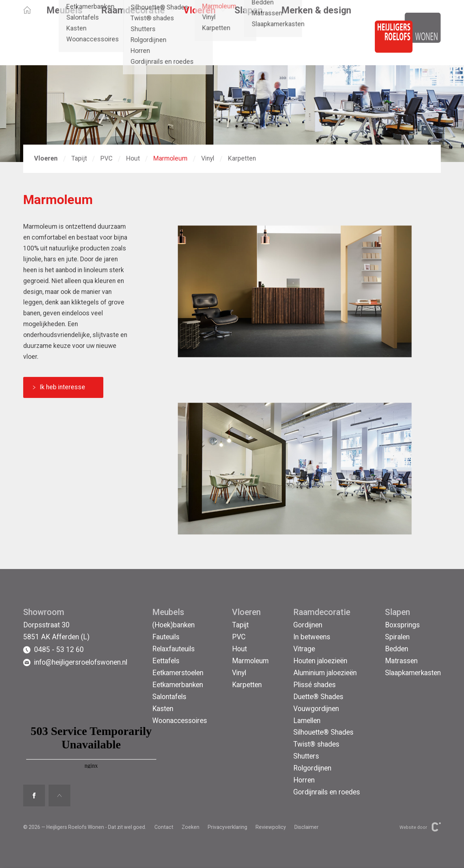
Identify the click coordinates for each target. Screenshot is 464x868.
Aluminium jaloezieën (325, 673)
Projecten (154, 21)
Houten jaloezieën (320, 661)
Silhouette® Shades (323, 732)
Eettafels (166, 661)
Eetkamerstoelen (178, 673)
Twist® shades (316, 744)
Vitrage (304, 649)
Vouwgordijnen (316, 709)
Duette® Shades (318, 697)
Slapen (249, 41)
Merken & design (316, 41)
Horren (304, 780)
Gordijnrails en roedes (327, 792)
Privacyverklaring (227, 827)
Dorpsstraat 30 (46, 625)
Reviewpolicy (271, 827)
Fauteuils (166, 637)
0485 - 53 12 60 (53, 650)
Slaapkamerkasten (413, 673)
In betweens (312, 637)
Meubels (65, 41)
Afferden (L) (282, 21)
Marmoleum (170, 158)
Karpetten (242, 158)
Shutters (306, 756)
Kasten (163, 709)
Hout (133, 158)
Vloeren (200, 41)
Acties (70, 21)
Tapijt (79, 158)
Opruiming (38, 21)
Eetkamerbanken (178, 685)
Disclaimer (306, 827)
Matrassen (401, 661)
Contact (187, 21)
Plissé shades (314, 685)
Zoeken (190, 827)
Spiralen (397, 637)
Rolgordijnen (312, 768)
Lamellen (307, 721)
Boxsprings (402, 625)
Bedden (397, 649)
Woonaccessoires (180, 721)
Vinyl (208, 158)
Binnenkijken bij (109, 21)
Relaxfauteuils (173, 649)
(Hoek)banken (173, 625)
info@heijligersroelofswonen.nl (75, 663)
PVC (106, 158)
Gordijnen (308, 625)
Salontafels (169, 697)
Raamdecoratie (133, 41)
